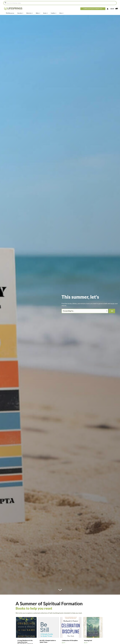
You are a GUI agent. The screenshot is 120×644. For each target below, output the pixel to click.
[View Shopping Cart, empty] (114, 9)
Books (46, 13)
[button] (93, 9)
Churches (20, 13)
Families (54, 13)
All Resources (10, 13)
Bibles (38, 13)
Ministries (30, 13)
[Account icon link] (108, 9)
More (61, 13)
